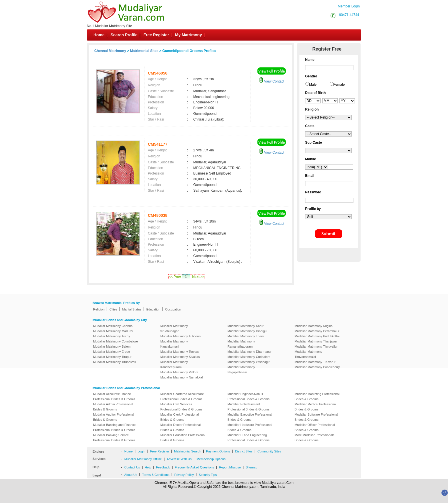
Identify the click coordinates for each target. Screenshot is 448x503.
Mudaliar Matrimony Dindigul (247, 331)
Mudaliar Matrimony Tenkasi (180, 352)
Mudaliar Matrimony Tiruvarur (315, 362)
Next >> (198, 277)
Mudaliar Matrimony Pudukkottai (317, 336)
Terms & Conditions (156, 475)
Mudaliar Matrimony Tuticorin (180, 336)
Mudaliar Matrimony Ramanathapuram (241, 344)
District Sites (244, 451)
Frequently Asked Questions (195, 467)
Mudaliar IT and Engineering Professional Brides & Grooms (248, 438)
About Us (131, 475)
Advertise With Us (179, 459)
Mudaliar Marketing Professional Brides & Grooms (317, 396)
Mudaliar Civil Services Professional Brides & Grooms (181, 407)
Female (339, 85)
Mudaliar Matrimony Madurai (113, 331)
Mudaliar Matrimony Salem (112, 346)
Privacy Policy (184, 475)
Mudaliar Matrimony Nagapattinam (241, 370)
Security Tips (208, 475)
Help (148, 467)
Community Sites (269, 451)
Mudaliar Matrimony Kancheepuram (174, 364)
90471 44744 (349, 15)
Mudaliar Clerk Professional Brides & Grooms (180, 417)
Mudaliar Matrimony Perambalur (317, 331)
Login (141, 451)
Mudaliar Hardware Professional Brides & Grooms (250, 427)
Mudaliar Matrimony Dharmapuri (250, 352)
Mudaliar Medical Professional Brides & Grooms (316, 407)
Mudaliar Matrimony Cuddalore (249, 357)
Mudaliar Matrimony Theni (246, 336)
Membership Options (211, 459)
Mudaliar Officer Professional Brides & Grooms (315, 427)
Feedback (163, 467)
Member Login (349, 6)
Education (153, 309)
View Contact (272, 81)
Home (99, 35)
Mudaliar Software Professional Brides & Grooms (316, 417)
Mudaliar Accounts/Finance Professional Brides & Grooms (114, 396)
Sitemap (251, 467)
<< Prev (175, 277)
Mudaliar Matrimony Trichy (112, 336)
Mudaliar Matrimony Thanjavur (316, 341)
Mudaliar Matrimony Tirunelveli (114, 362)
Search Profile (124, 35)
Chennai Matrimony (110, 51)
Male (313, 85)
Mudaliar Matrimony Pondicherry (317, 367)
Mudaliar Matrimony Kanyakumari (174, 344)
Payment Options (218, 451)
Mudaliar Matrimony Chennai (113, 326)
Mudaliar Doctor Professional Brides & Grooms (180, 427)
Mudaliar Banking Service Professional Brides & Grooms (114, 438)
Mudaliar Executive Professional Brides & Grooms (250, 417)
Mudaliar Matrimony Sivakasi (180, 357)
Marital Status (132, 309)
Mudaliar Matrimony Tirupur (112, 357)
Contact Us (132, 467)
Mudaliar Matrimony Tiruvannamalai (308, 354)
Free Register (156, 35)
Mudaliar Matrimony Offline (143, 459)
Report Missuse (230, 467)
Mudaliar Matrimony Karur (246, 326)
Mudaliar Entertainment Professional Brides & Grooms (248, 407)
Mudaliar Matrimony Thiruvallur (316, 346)
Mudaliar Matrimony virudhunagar (174, 328)
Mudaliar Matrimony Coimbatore (116, 341)
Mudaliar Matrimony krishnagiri (249, 362)
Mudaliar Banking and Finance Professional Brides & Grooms (114, 427)
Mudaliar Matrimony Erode (112, 352)
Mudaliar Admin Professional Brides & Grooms (113, 407)
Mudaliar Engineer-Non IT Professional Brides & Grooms (248, 396)
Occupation (173, 309)
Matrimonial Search (188, 451)
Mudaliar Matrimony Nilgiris (314, 326)
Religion (99, 309)
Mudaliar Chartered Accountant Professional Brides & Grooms (182, 396)
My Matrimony (189, 35)
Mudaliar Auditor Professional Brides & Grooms (114, 417)
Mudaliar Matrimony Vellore (179, 372)
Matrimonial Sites (144, 51)
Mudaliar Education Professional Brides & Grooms (183, 438)
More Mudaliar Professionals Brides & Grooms (314, 438)
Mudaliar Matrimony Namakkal (182, 377)
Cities (113, 309)
